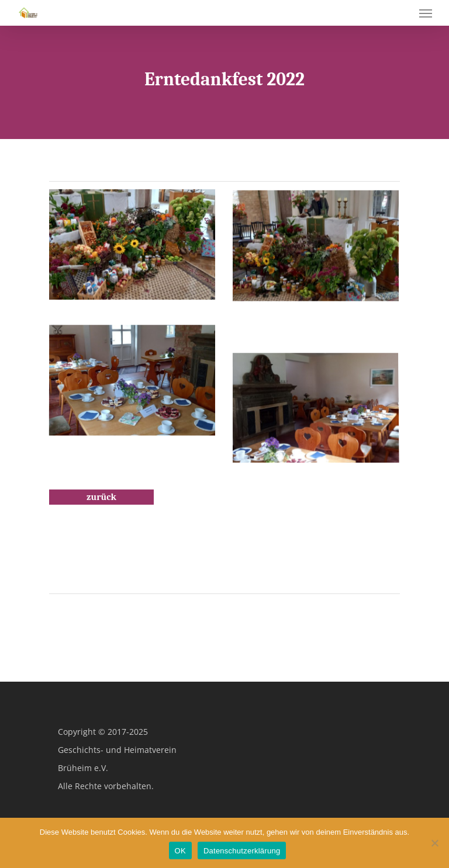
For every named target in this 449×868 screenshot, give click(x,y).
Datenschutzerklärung (242, 851)
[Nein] (434, 843)
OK (180, 851)
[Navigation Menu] (426, 13)
